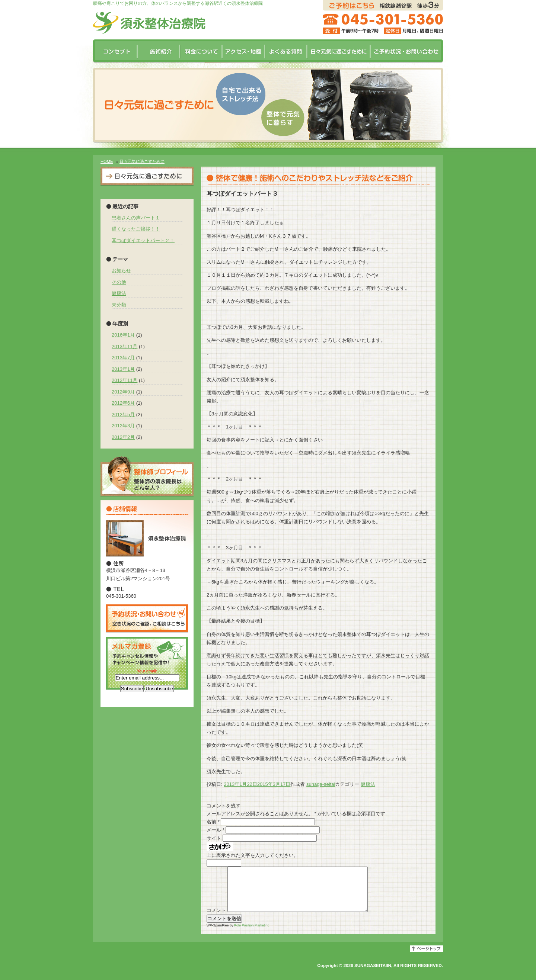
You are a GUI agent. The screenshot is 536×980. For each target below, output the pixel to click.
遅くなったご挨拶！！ (136, 229)
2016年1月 (123, 335)
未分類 (119, 305)
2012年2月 (123, 437)
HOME (107, 161)
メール (216, 830)
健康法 (368, 784)
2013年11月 (125, 346)
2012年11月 (125, 380)
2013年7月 (123, 358)
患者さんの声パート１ (136, 218)
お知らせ (121, 271)
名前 (213, 822)
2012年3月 (123, 426)
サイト (214, 838)
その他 (119, 282)
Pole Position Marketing (252, 934)
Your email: (147, 671)
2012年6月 (123, 403)
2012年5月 (123, 415)
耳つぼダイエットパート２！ (143, 240)
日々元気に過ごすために (142, 161)
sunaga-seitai (321, 784)
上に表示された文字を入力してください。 (253, 855)
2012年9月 (123, 392)
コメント (216, 919)
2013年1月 (123, 369)
